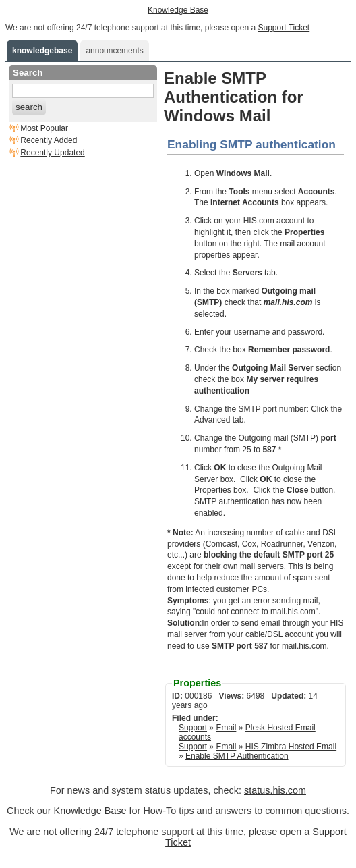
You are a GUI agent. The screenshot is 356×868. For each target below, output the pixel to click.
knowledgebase (42, 51)
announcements (114, 51)
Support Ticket (284, 28)
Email (226, 728)
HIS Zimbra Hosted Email (291, 747)
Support (193, 728)
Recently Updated (52, 153)
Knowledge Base (178, 10)
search (29, 107)
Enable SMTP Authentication (237, 756)
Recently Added (49, 140)
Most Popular (44, 128)
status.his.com (275, 790)
